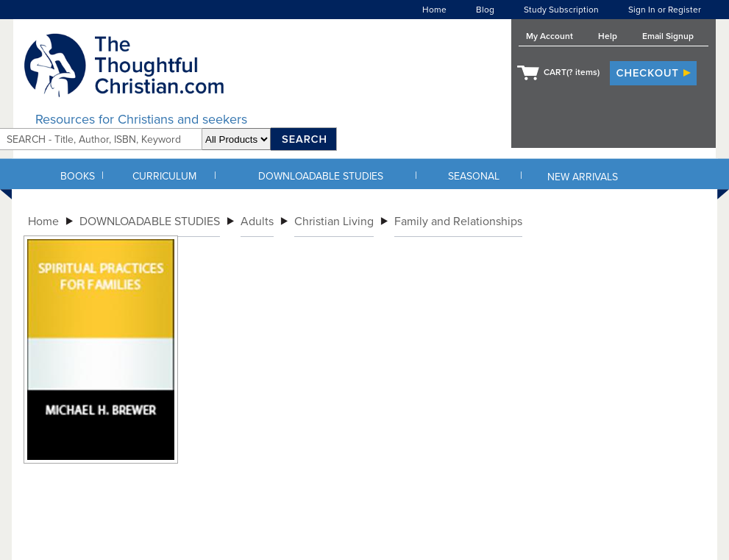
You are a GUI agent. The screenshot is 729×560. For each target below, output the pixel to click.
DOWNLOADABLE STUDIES (321, 176)
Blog (485, 10)
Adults (257, 221)
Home (434, 10)
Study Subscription (561, 10)
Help (608, 36)
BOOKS (78, 176)
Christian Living (334, 221)
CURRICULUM (164, 176)
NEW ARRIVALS (583, 177)
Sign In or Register (665, 10)
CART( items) (572, 72)
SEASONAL (474, 176)
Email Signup (668, 36)
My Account (550, 36)
